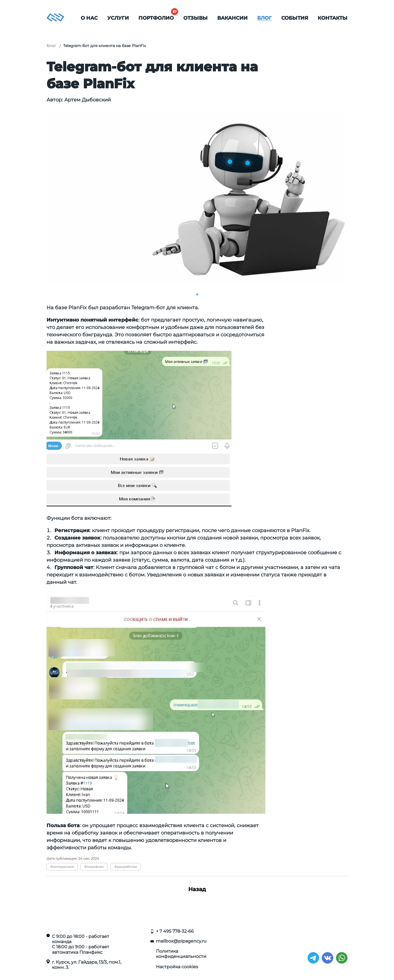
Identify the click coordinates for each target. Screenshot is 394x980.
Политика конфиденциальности (181, 954)
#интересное (62, 867)
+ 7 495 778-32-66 (175, 931)
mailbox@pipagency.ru (181, 941)
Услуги (118, 18)
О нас (89, 18)
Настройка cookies (177, 967)
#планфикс (94, 867)
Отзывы (195, 18)
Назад (197, 889)
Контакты (333, 18)
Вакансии (232, 18)
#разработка (126, 867)
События (295, 18)
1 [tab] (197, 294)
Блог (264, 18)
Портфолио (156, 18)
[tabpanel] (197, 198)
